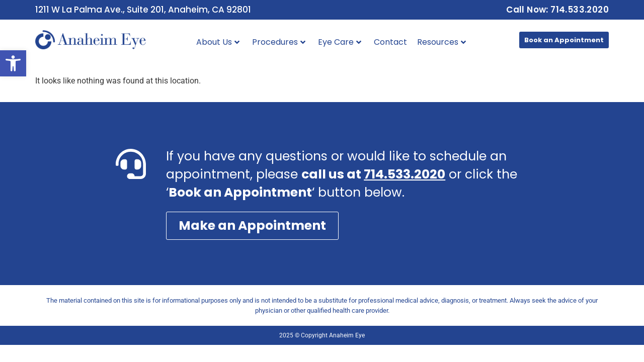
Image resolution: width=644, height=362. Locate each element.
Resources (441, 42)
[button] (13, 63)
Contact (390, 42)
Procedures (279, 42)
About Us (218, 42)
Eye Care (340, 42)
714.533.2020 (405, 174)
